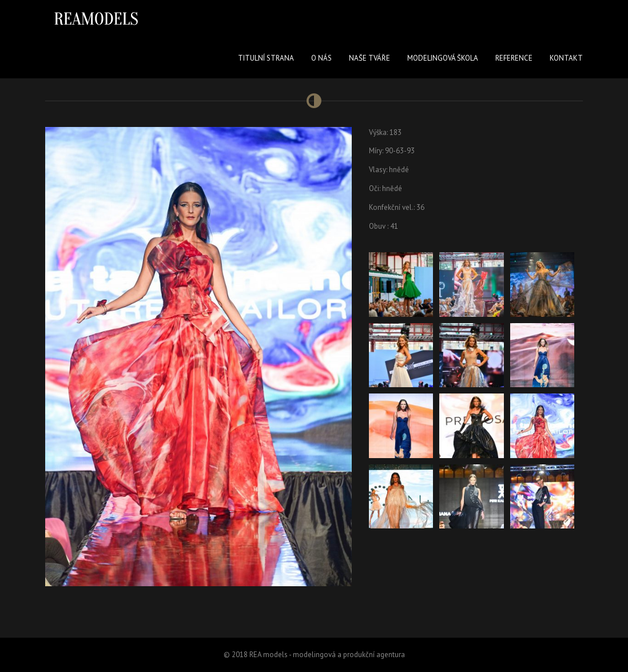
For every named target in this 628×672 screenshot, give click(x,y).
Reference (514, 58)
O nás (321, 58)
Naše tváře (369, 58)
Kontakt (566, 58)
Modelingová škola (443, 58)
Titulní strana (266, 58)
